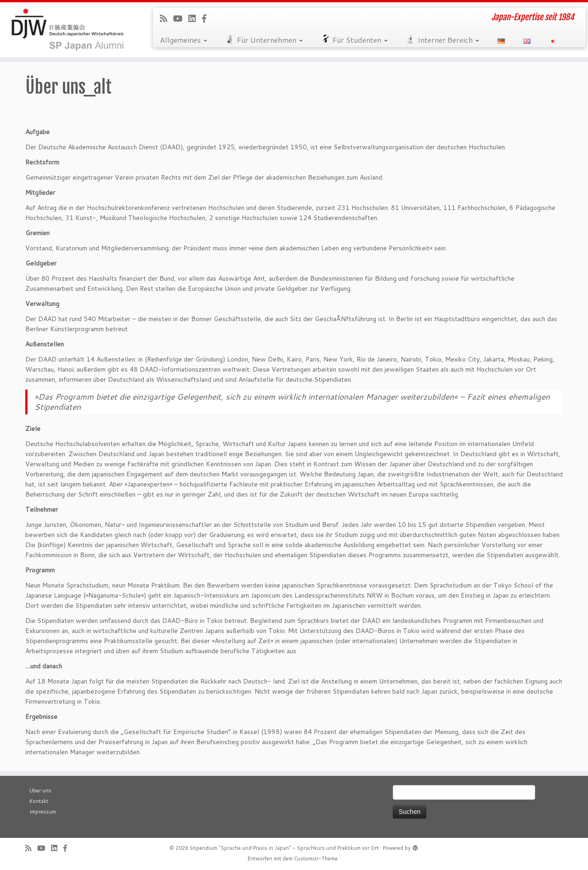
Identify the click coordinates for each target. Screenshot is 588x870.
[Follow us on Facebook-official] (207, 18)
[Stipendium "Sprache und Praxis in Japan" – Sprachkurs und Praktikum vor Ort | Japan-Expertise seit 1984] (68, 30)
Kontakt (39, 801)
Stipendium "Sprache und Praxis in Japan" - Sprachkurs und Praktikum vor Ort (284, 848)
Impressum (43, 812)
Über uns (40, 791)
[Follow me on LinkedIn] (195, 18)
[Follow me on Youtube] (181, 18)
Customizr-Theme (316, 859)
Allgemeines (184, 40)
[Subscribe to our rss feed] (167, 18)
